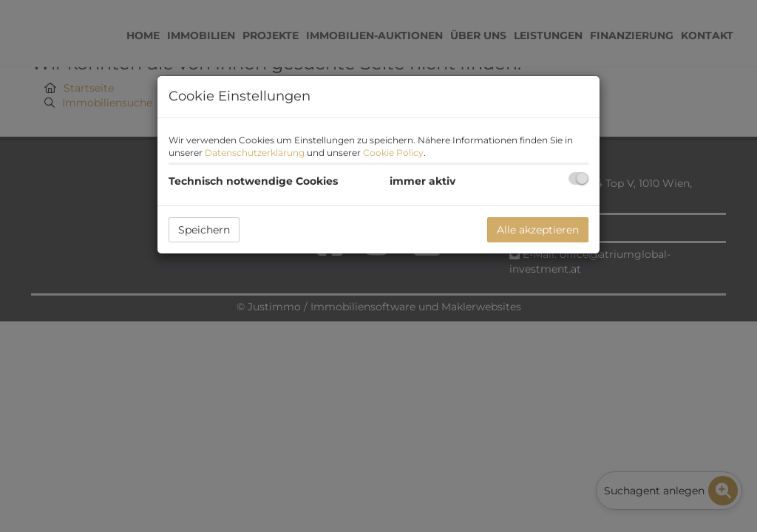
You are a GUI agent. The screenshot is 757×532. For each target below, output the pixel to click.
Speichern (204, 230)
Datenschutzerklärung (255, 153)
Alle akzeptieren (538, 230)
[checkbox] (578, 178)
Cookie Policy (393, 153)
